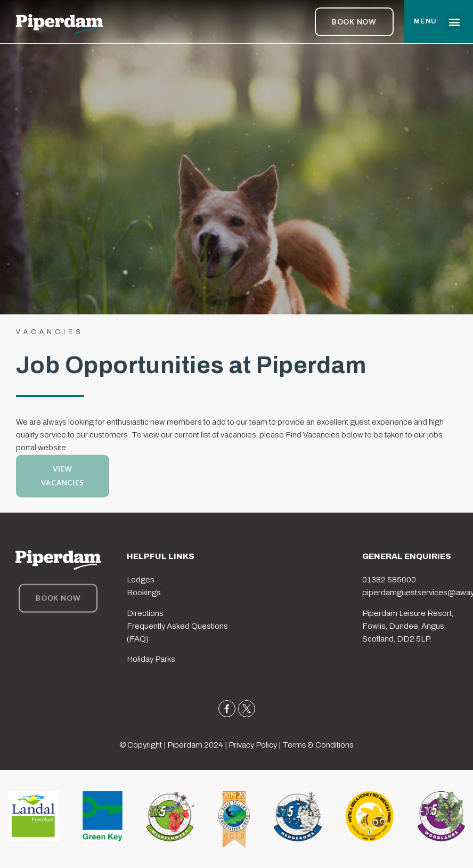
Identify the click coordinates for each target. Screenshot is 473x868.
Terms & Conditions (318, 745)
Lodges (141, 580)
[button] (455, 22)
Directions (145, 613)
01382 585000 (389, 580)
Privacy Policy (253, 745)
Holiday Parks (151, 659)
